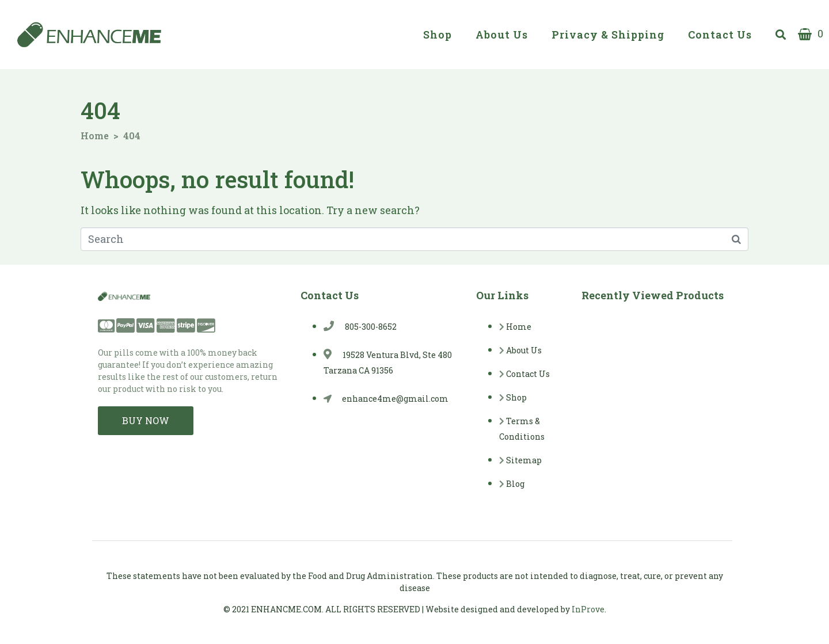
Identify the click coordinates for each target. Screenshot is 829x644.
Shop (438, 35)
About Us (502, 35)
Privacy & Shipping (608, 35)
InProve (588, 609)
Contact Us (720, 35)
